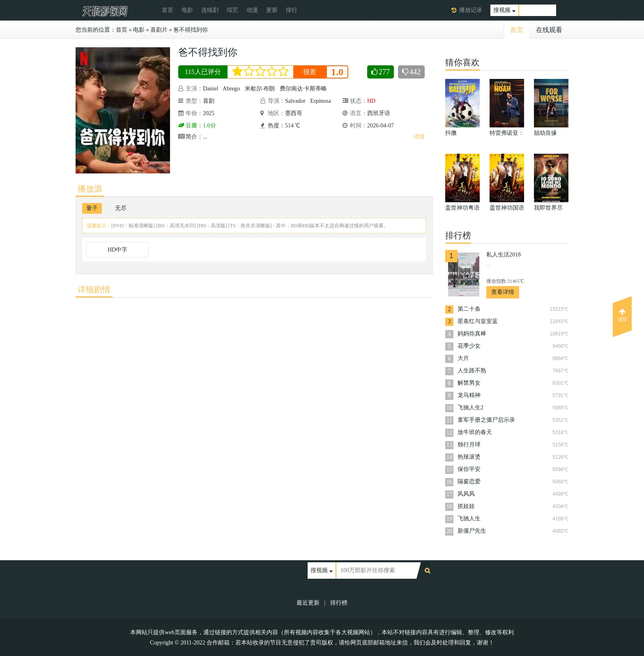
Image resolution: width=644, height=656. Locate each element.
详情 (419, 137)
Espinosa (321, 101)
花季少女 (469, 346)
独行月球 (469, 445)
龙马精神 (469, 395)
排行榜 (339, 603)
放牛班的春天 (475, 432)
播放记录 (471, 10)
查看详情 (503, 292)
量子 (92, 208)
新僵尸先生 (472, 531)
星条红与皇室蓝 (478, 321)
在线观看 (549, 30)
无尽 (121, 208)
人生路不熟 (472, 371)
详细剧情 (94, 289)
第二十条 (469, 309)
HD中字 (117, 250)
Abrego (231, 89)
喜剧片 (159, 30)
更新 (272, 10)
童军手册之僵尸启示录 (486, 420)
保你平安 (469, 469)
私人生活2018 (504, 255)
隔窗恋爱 (469, 482)
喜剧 (209, 101)
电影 (187, 10)
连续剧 (210, 10)
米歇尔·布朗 (260, 89)
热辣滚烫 (469, 457)
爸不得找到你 (191, 30)
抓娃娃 (466, 506)
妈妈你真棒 (472, 334)
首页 (168, 10)
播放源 (90, 189)
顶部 (622, 315)
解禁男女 (469, 383)
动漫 (252, 10)
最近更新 (308, 603)
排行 (292, 10)
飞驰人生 (469, 519)
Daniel (210, 89)
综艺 (232, 10)
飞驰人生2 (470, 408)
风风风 (466, 494)
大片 (463, 358)
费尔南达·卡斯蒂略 (304, 89)
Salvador (295, 101)
